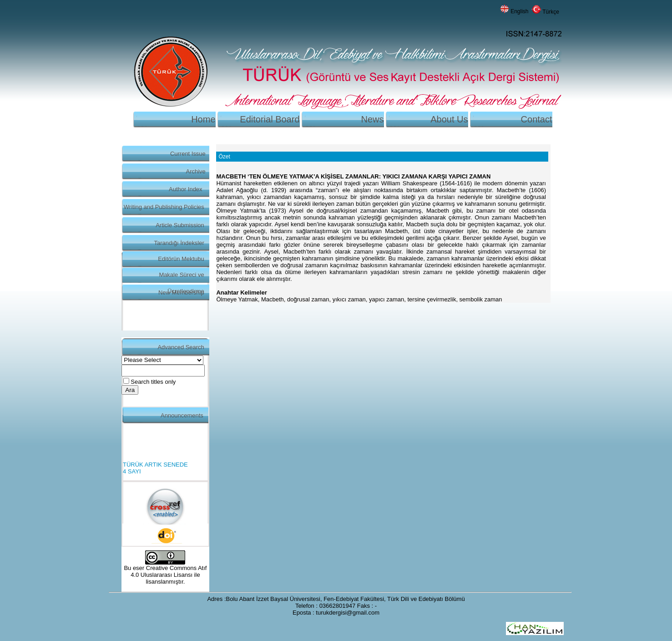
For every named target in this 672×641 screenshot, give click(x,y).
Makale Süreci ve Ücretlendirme (181, 277)
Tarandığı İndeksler (179, 243)
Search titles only (153, 382)
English (519, 11)
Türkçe (551, 12)
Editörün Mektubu (181, 259)
